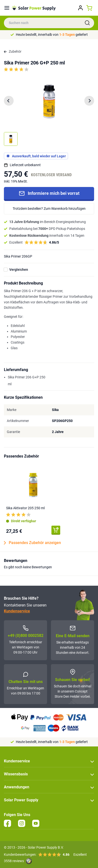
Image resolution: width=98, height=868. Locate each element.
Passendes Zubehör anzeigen (32, 543)
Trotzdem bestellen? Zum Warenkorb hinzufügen (49, 209)
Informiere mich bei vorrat (49, 193)
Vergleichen (19, 270)
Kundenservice (17, 611)
